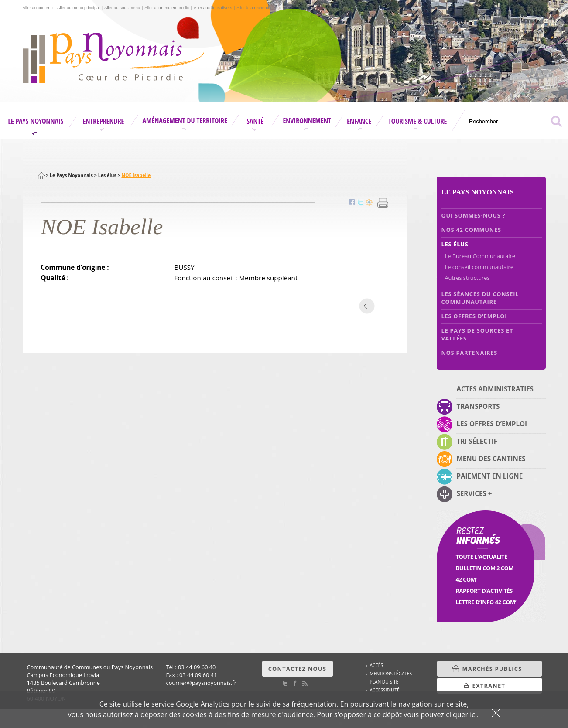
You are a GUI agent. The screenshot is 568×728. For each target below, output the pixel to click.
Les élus (107, 175)
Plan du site (384, 682)
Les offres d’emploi (492, 424)
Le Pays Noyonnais (71, 175)
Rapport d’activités (484, 591)
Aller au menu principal (79, 8)
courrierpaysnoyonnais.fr (201, 683)
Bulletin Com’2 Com (485, 568)
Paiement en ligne (490, 476)
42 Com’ (466, 579)
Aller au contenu (38, 8)
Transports (478, 406)
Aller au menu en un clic (167, 8)
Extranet (489, 686)
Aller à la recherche (255, 8)
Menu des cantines (491, 459)
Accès (377, 665)
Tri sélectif (477, 441)
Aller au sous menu (122, 8)
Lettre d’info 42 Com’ (486, 602)
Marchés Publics (492, 669)
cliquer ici (461, 714)
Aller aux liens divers (213, 8)
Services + (474, 493)
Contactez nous (298, 669)
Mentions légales (391, 674)
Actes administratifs (495, 389)
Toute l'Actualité (482, 557)
